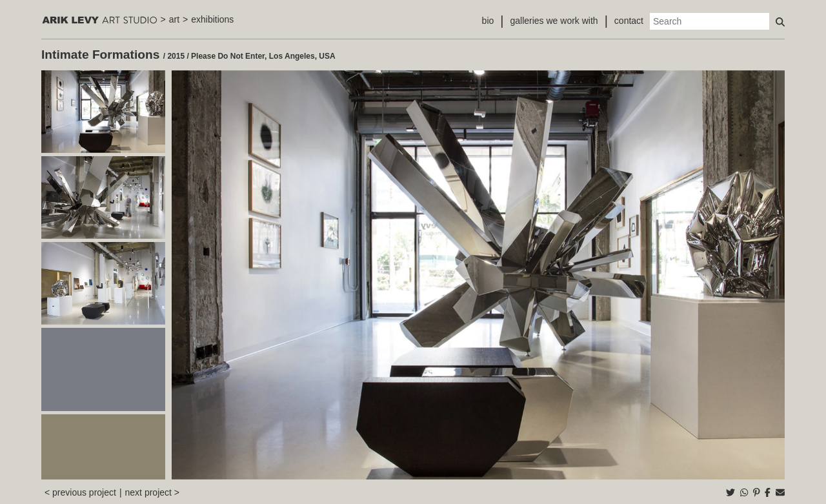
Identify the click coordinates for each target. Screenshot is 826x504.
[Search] (710, 21)
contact (629, 21)
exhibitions (212, 19)
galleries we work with (554, 21)
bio (488, 21)
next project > (152, 492)
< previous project (80, 492)
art (174, 19)
